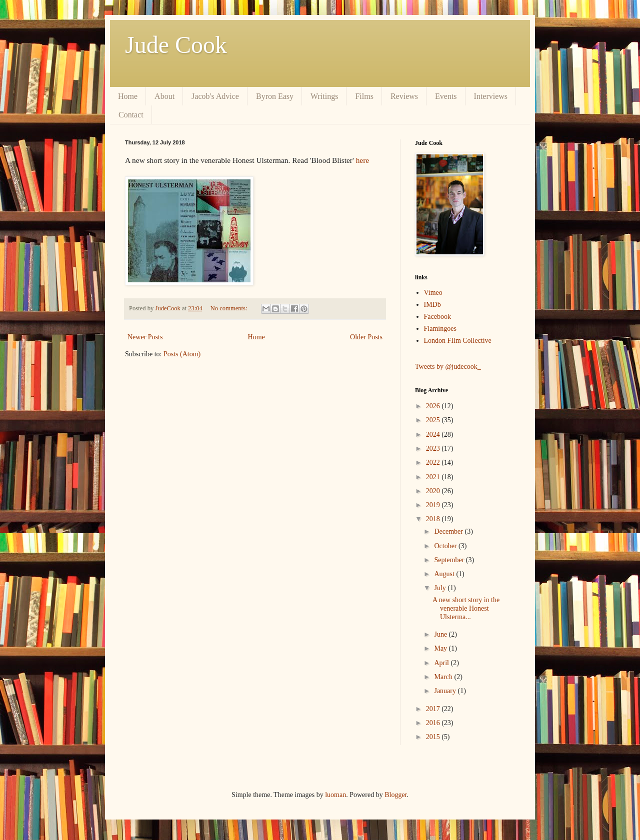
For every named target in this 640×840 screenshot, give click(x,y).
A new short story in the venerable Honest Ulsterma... (466, 608)
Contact (131, 115)
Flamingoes (440, 329)
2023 (434, 448)
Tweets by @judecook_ (448, 367)
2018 (434, 519)
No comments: (230, 308)
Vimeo (433, 293)
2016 (434, 723)
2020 (434, 491)
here (362, 160)
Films (364, 96)
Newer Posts (145, 337)
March (444, 677)
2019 (434, 505)
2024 (434, 434)
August (445, 574)
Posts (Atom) (182, 354)
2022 (434, 462)
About (164, 96)
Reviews (404, 96)
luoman (335, 795)
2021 (434, 477)
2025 (434, 420)
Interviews (491, 96)
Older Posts (366, 337)
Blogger (395, 795)
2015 (434, 737)
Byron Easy (275, 96)
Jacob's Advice (215, 96)
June (441, 634)
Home (128, 96)
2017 (434, 709)
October (446, 546)
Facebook (437, 317)
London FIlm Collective (458, 341)
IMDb (432, 305)
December (449, 531)
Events (446, 96)
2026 (434, 406)
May (441, 648)
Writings (324, 96)
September (450, 560)
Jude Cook (176, 45)
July (441, 588)
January (446, 691)
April (442, 663)
